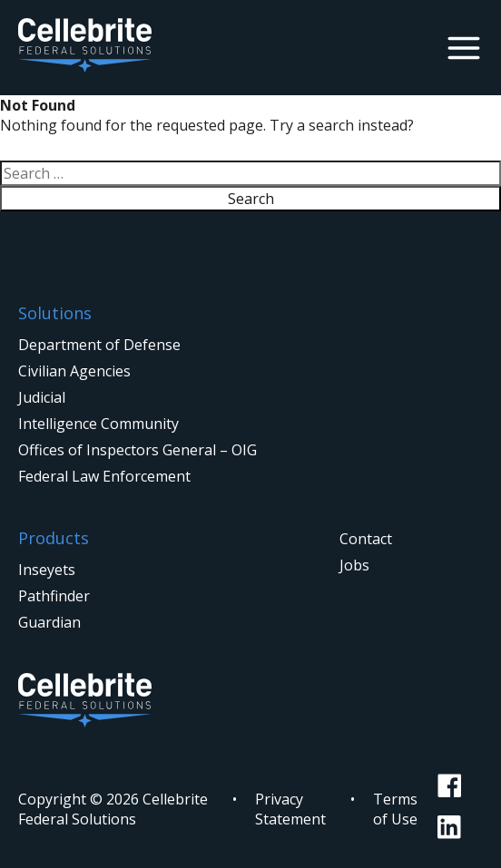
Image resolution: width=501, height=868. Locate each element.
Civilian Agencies (74, 371)
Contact (366, 539)
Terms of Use (395, 809)
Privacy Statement (290, 809)
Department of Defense (99, 345)
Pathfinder (54, 596)
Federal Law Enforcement (104, 476)
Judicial (42, 397)
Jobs (354, 565)
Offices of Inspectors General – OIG (138, 450)
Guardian (49, 622)
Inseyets (47, 570)
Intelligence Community (98, 424)
